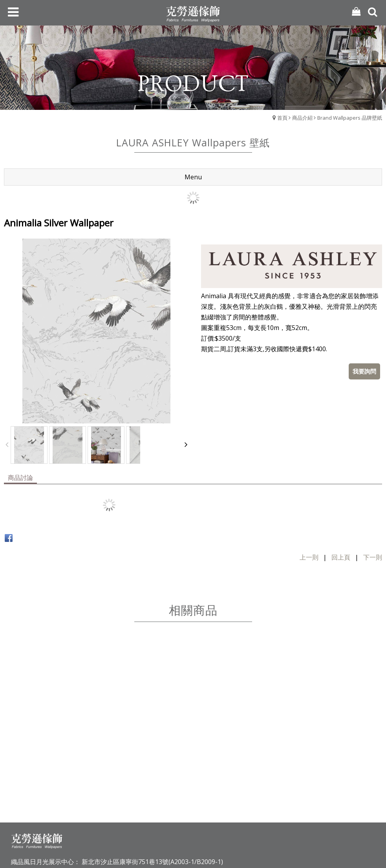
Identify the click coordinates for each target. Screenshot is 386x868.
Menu (193, 177)
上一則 (309, 557)
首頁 (282, 118)
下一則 (373, 557)
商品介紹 (302, 118)
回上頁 (341, 557)
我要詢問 (364, 371)
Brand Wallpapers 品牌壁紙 (350, 118)
